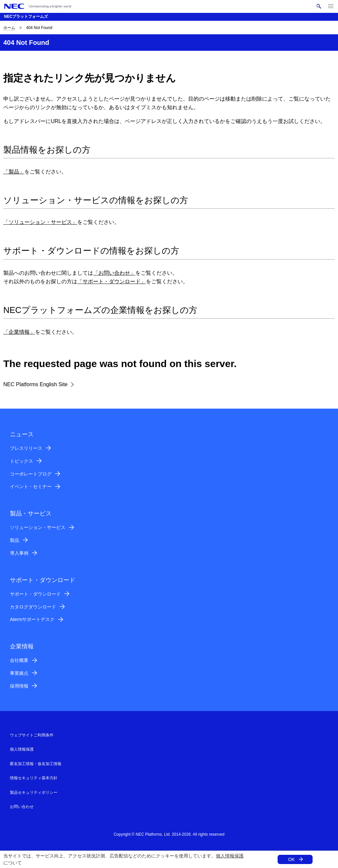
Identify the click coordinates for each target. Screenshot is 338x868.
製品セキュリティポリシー (34, 792)
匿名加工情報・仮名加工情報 (36, 764)
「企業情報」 (19, 332)
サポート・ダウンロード (35, 594)
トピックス (21, 461)
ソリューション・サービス (38, 527)
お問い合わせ (22, 807)
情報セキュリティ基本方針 (34, 778)
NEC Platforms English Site (35, 384)
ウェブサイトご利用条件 (32, 735)
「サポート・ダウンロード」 (112, 281)
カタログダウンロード (33, 607)
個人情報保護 (230, 856)
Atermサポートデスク (32, 619)
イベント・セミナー (31, 486)
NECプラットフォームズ (26, 16)
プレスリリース (26, 448)
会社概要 (19, 660)
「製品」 (14, 172)
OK (291, 859)
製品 (15, 540)
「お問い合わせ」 (114, 273)
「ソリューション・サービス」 (40, 222)
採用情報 (19, 686)
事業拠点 (19, 673)
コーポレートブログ (31, 474)
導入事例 (19, 553)
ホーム (9, 28)
